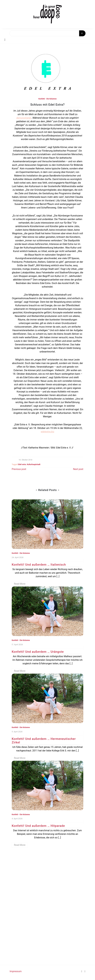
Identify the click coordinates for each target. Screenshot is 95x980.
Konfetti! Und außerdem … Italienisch (39, 565)
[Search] (47, 33)
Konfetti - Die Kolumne (47, 99)
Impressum (16, 971)
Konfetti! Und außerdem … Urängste (38, 652)
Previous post (19, 469)
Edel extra (22, 464)
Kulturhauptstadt (34, 464)
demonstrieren (24, 118)
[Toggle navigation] (5, 40)
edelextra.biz (47, 432)
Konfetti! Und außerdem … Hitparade (38, 826)
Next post (78, 469)
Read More (20, 584)
